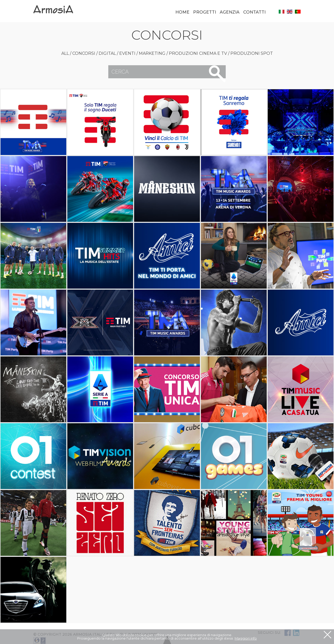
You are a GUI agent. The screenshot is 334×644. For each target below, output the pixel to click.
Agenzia (230, 12)
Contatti (254, 12)
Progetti (205, 12)
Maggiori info (246, 638)
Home (182, 12)
